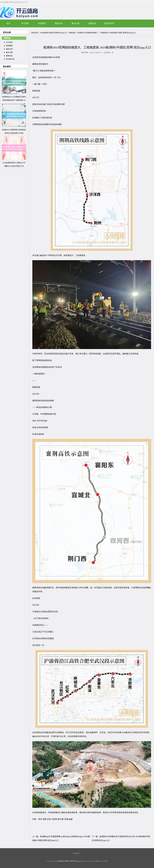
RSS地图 (96, 861)
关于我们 (25, 23)
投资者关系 (109, 23)
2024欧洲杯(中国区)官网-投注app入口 (53, 33)
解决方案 (76, 23)
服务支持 (59, 23)
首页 (8, 23)
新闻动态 (92, 23)
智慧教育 (42, 23)
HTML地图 (103, 861)
